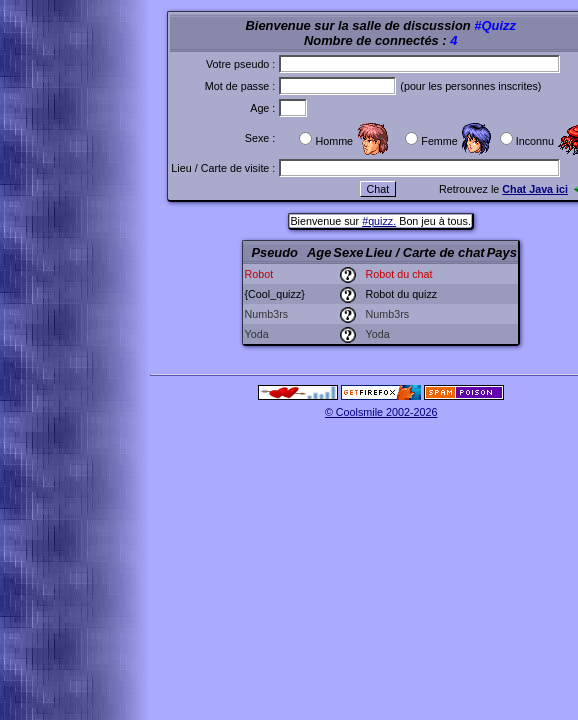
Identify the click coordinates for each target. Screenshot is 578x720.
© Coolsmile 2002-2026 (381, 412)
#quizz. (379, 221)
